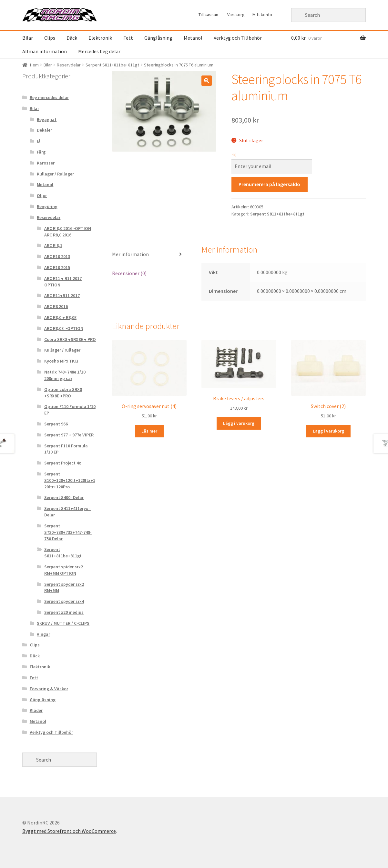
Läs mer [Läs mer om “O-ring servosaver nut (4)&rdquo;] (149, 431)
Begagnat (47, 119)
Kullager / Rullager (55, 174)
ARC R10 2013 (57, 256)
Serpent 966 (56, 424)
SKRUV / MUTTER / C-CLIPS (63, 623)
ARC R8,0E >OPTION (64, 328)
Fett (128, 38)
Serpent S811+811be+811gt (112, 65)
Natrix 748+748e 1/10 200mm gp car (65, 375)
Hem (34, 65)
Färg (41, 152)
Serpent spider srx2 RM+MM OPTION (64, 570)
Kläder (36, 710)
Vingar (43, 634)
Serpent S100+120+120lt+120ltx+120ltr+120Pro (70, 480)
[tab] (149, 255)
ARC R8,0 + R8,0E (60, 317)
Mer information (130, 254)
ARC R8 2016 (56, 306)
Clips (50, 38)
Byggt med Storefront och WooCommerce (69, 831)
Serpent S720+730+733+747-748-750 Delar (68, 532)
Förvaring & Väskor (49, 689)
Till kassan (208, 15)
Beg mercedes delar (49, 97)
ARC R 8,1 (53, 245)
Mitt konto (262, 15)
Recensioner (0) (129, 273)
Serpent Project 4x (63, 463)
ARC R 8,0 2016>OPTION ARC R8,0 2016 (68, 232)
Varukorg (236, 15)
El (39, 141)
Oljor (42, 195)
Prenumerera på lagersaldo (269, 184)
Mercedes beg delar (99, 51)
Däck (72, 38)
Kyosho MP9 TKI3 (61, 361)
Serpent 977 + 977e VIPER (69, 435)
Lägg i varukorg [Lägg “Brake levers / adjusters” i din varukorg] (239, 423)
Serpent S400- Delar (64, 497)
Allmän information (45, 51)
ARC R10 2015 (57, 267)
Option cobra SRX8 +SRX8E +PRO (63, 393)
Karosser (46, 163)
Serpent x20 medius (64, 612)
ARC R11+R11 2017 (62, 295)
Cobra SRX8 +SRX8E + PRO (70, 339)
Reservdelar (69, 65)
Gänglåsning (158, 38)
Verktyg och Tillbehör (238, 38)
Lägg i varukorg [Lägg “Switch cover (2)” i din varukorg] (328, 431)
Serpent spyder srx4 (64, 601)
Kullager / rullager (62, 350)
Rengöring (47, 206)
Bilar (28, 38)
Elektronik (100, 38)
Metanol (193, 38)
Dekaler (44, 130)
